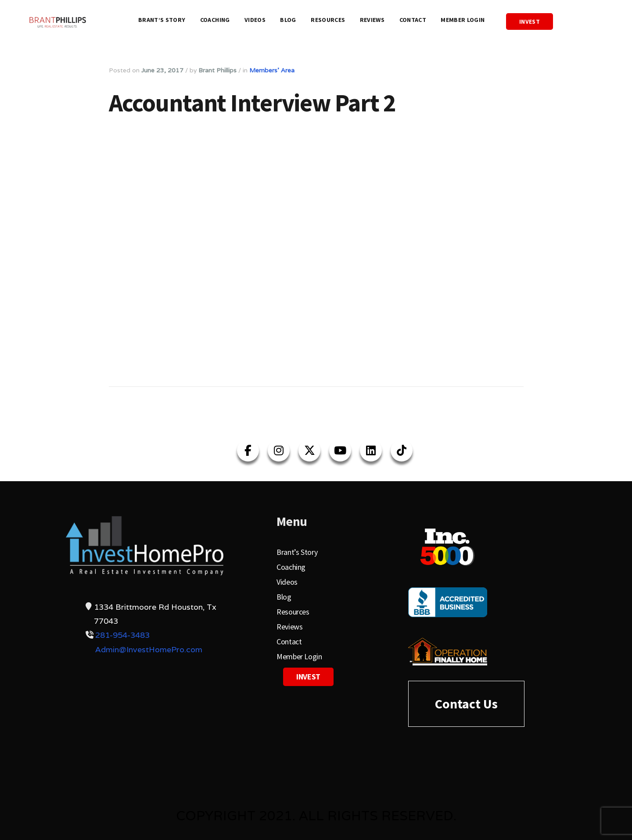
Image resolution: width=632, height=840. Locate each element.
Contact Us (466, 704)
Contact (413, 20)
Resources (328, 20)
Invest (530, 21)
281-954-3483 (122, 635)
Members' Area (272, 70)
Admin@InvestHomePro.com (149, 649)
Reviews (372, 20)
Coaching (215, 20)
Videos (255, 20)
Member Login (463, 20)
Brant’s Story (162, 20)
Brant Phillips (217, 70)
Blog (288, 20)
